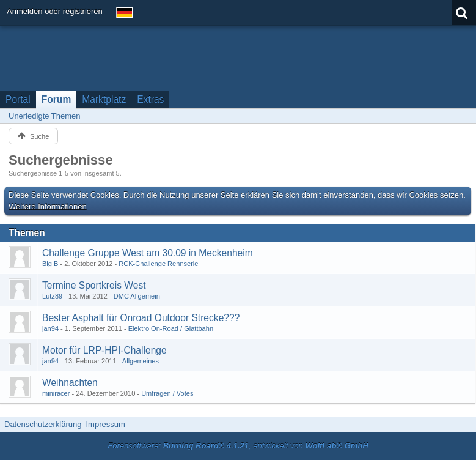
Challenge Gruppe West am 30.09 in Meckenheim (148, 253)
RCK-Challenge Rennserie (158, 264)
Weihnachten (70, 383)
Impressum (105, 424)
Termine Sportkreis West (94, 285)
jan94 (50, 328)
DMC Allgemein (137, 296)
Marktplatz (104, 99)
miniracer (56, 393)
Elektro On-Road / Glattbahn (171, 328)
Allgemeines (141, 361)
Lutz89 (52, 296)
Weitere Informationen (48, 206)
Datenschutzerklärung (43, 424)
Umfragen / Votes (167, 393)
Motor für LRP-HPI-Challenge (104, 350)
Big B (50, 264)
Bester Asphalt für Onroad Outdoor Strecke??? (141, 318)
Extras (150, 99)
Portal (18, 99)
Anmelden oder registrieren (55, 11)
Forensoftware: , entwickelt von (238, 446)
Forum (57, 99)
